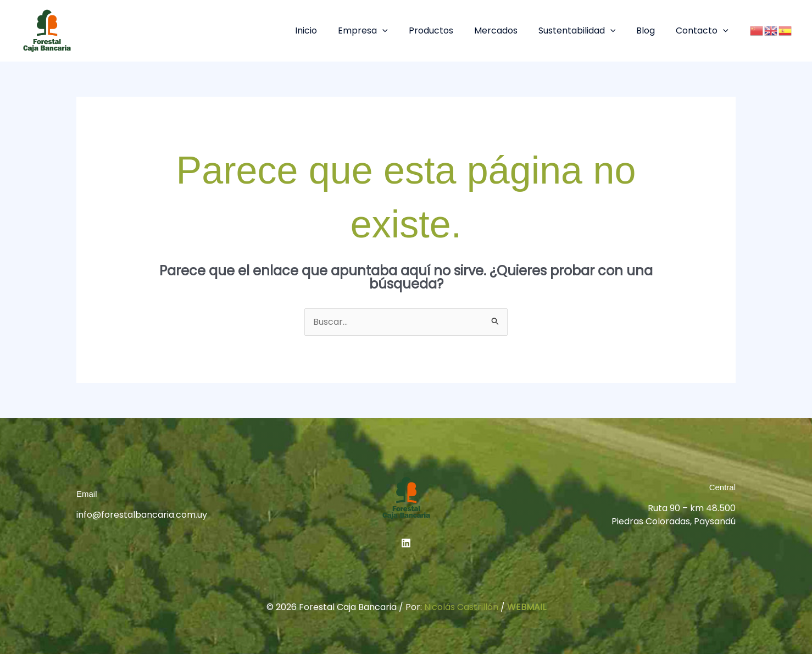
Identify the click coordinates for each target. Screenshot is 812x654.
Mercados (507, 31)
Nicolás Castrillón (461, 607)
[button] (401, 31)
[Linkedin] (406, 543)
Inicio (327, 31)
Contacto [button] (704, 31)
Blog (650, 31)
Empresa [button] (381, 31)
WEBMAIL (527, 607)
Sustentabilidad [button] (585, 31)
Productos (446, 31)
